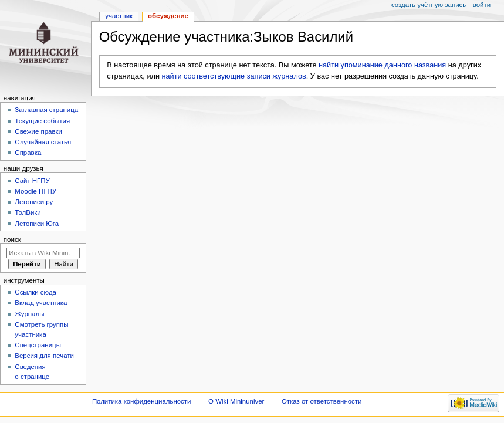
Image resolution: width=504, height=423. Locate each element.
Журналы (29, 314)
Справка (28, 153)
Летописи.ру (34, 202)
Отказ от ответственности (322, 401)
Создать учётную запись (429, 5)
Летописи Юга (37, 224)
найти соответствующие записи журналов (234, 76)
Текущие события (42, 121)
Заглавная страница (46, 110)
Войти (482, 5)
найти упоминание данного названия (382, 65)
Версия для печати (44, 356)
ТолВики (28, 212)
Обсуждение (168, 16)
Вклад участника (41, 303)
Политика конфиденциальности (142, 401)
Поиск (12, 239)
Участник (119, 16)
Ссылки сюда (35, 292)
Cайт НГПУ (32, 181)
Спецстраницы (38, 345)
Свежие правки (38, 131)
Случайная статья (43, 142)
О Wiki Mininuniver (236, 401)
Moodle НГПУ (35, 191)
